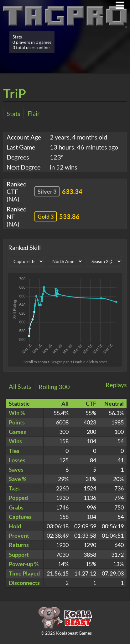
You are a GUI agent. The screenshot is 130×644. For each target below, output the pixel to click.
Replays (116, 385)
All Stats (20, 386)
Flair (34, 113)
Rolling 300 (54, 387)
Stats (13, 114)
